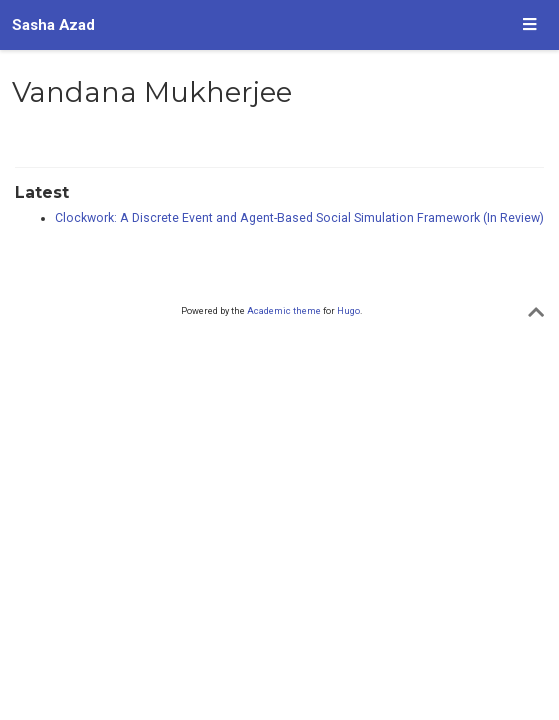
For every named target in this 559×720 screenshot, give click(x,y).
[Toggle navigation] (529, 25)
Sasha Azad (53, 25)
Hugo (348, 310)
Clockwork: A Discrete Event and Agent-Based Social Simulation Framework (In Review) (299, 218)
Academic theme (284, 310)
